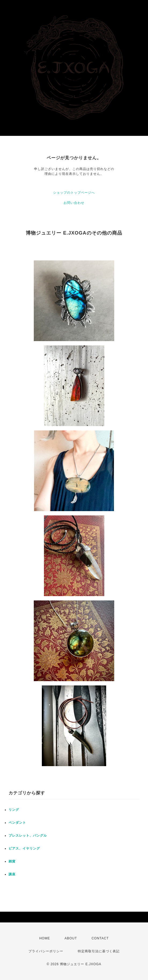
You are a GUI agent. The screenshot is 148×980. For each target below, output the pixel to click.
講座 (12, 874)
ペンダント (17, 823)
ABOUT (71, 938)
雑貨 (12, 861)
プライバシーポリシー (46, 951)
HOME (45, 938)
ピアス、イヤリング (24, 848)
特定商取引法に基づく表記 (99, 951)
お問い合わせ (74, 203)
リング (14, 810)
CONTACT (100, 938)
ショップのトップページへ (74, 193)
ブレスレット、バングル (28, 836)
